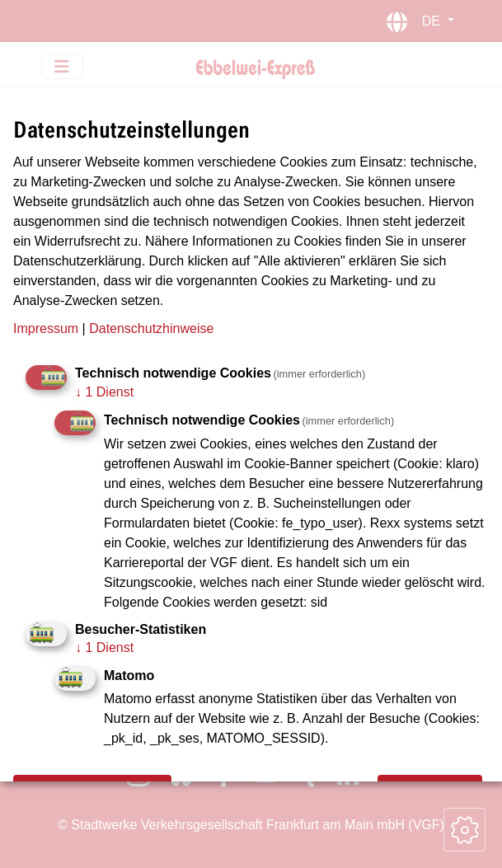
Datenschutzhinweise (151, 328)
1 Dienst (104, 392)
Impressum (46, 328)
